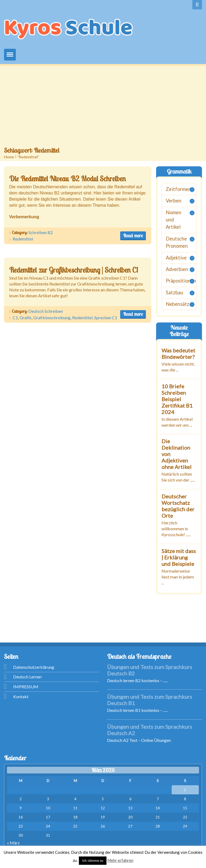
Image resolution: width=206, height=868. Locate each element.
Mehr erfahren (120, 860)
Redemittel (23, 239)
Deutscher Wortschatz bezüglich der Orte (178, 506)
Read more (133, 236)
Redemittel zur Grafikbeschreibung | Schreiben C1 (74, 270)
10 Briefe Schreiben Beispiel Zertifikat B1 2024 (177, 399)
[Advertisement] (103, 106)
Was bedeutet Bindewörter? (178, 353)
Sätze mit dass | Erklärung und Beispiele (179, 557)
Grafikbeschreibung (52, 317)
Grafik (26, 317)
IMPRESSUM (26, 687)
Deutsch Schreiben (46, 311)
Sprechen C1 (106, 317)
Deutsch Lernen (27, 677)
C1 (15, 317)
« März (13, 843)
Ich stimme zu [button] (93, 861)
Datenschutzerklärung (34, 667)
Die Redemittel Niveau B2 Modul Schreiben (67, 179)
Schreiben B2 (41, 232)
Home (9, 157)
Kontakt (21, 696)
